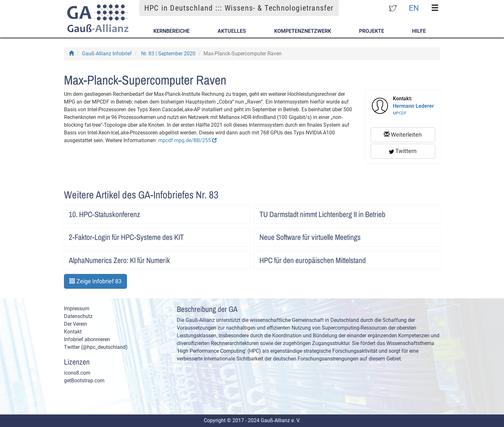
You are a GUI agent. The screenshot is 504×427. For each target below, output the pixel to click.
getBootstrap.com (84, 381)
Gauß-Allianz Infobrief (107, 54)
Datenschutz (78, 316)
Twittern (403, 151)
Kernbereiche (171, 31)
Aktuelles (232, 31)
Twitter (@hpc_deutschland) (96, 347)
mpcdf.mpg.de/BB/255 (187, 140)
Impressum (77, 309)
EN (414, 8)
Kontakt (73, 332)
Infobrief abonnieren (87, 339)
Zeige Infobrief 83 (95, 281)
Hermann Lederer (413, 106)
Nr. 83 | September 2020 (168, 54)
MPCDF (400, 113)
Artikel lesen (238, 212)
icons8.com (77, 373)
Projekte (372, 31)
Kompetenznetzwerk (303, 31)
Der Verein (76, 324)
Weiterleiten (403, 135)
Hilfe (419, 31)
